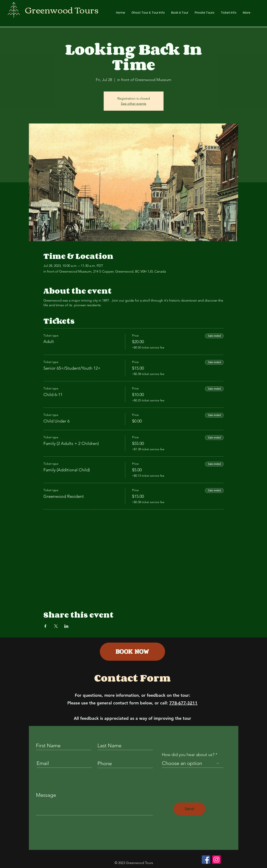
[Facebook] (206, 860)
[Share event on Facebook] (45, 626)
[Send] (190, 809)
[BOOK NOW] (132, 652)
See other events (133, 104)
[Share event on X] (56, 626)
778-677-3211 (183, 703)
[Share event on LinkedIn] (66, 626)
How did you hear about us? (188, 755)
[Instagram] (216, 860)
